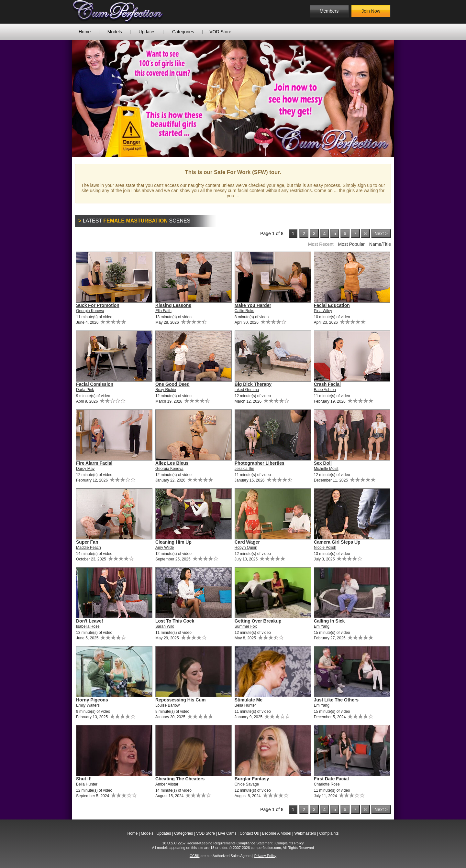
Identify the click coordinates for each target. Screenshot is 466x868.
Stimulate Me (249, 700)
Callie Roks (244, 311)
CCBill (195, 856)
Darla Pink (85, 390)
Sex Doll (323, 463)
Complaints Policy (289, 843)
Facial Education (332, 305)
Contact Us (249, 833)
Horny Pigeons (92, 700)
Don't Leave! (89, 621)
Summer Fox (246, 626)
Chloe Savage (247, 784)
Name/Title (380, 244)
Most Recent (321, 244)
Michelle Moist (326, 469)
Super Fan (87, 542)
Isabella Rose (88, 626)
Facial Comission (95, 384)
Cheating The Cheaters (180, 779)
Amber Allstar (167, 784)
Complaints (329, 833)
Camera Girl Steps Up (337, 542)
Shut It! (84, 779)
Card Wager (247, 542)
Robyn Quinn (246, 548)
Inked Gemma (247, 390)
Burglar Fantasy (252, 779)
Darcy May (85, 469)
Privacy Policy (265, 856)
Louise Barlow (167, 705)
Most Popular (351, 244)
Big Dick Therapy (253, 384)
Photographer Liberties (260, 463)
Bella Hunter (245, 705)
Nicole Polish (325, 548)
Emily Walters (88, 705)
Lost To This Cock (175, 621)
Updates (147, 32)
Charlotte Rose (327, 784)
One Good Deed (172, 384)
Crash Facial (327, 384)
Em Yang (322, 626)
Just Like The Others (336, 700)
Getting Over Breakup (258, 621)
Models (115, 32)
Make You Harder (253, 305)
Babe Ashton (325, 390)
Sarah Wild (165, 626)
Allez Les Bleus (172, 463)
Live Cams (227, 833)
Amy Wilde (165, 548)
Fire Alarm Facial (94, 463)
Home (85, 32)
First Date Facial (331, 779)
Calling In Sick (329, 621)
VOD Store (220, 32)
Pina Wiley (323, 311)
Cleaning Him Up (173, 542)
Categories (183, 32)
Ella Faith (163, 311)
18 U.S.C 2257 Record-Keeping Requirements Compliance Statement (218, 843)
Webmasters (305, 833)
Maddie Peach (89, 548)
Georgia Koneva (90, 311)
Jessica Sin (244, 469)
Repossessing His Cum (181, 700)
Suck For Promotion (98, 305)
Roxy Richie (166, 390)
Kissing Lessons (173, 305)
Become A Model (277, 833)
